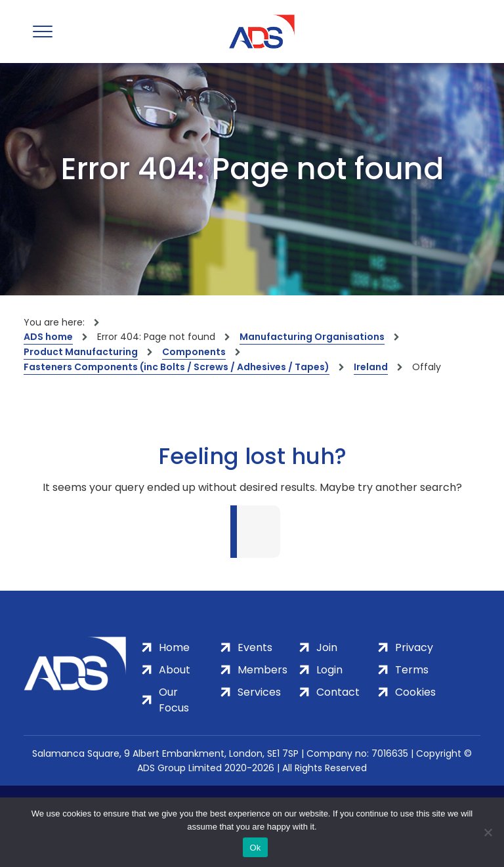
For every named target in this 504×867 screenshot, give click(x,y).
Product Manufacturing (81, 352)
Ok (255, 848)
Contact (338, 692)
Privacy (414, 647)
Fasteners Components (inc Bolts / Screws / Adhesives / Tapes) (177, 367)
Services (259, 692)
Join (327, 647)
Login (329, 670)
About (175, 670)
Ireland (371, 367)
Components (194, 352)
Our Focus (174, 700)
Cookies (415, 692)
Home (174, 647)
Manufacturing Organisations (312, 337)
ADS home (48, 337)
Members (262, 670)
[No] (488, 832)
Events (255, 647)
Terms (412, 670)
